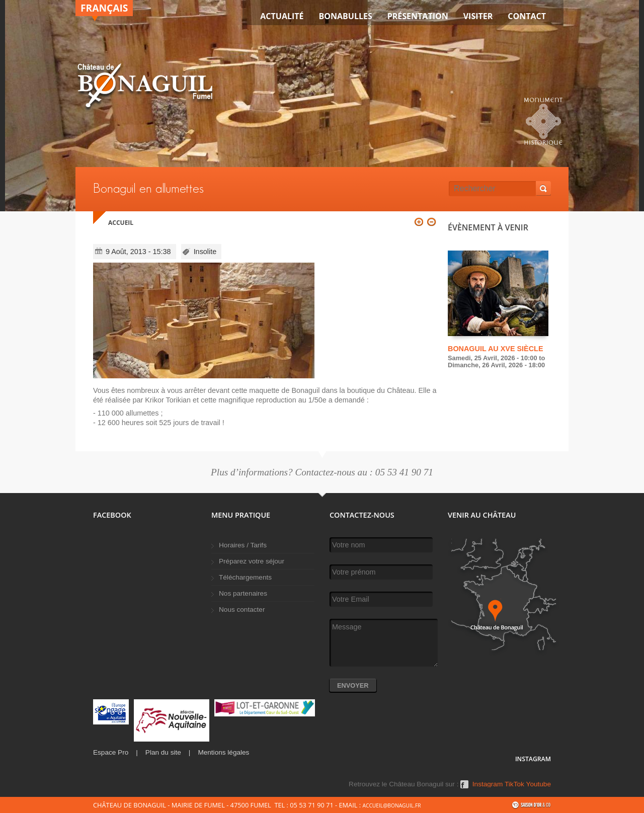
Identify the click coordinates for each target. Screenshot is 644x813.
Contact (527, 16)
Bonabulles (346, 16)
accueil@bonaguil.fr (391, 805)
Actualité (282, 16)
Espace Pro (111, 752)
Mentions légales (223, 752)
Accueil (121, 223)
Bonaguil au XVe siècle (496, 349)
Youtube (539, 784)
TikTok (514, 784)
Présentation (418, 16)
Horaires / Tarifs (243, 545)
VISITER (478, 16)
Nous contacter (242, 609)
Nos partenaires (243, 593)
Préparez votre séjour (252, 561)
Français (104, 8)
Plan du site (163, 752)
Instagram (488, 784)
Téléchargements (245, 577)
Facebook (464, 788)
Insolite (205, 252)
